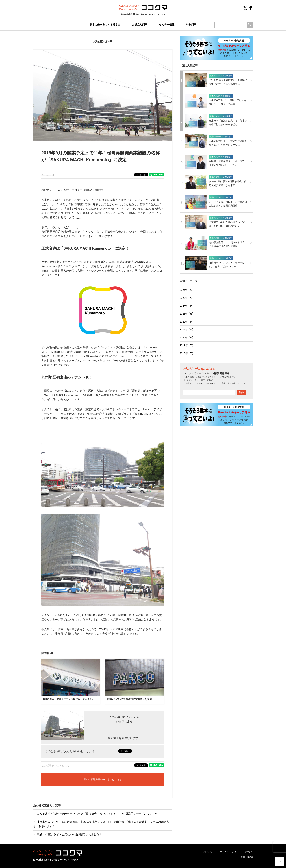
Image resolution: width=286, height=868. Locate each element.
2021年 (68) (186, 329)
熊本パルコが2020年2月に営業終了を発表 (130, 699)
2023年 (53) (186, 314)
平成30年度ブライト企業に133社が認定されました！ (68, 834)
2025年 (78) (186, 298)
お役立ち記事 (140, 25)
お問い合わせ (209, 852)
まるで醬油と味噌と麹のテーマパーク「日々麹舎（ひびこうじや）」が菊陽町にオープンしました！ (97, 814)
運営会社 (249, 852)
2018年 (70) (186, 353)
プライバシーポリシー (230, 852)
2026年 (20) (186, 290)
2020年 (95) (186, 338)
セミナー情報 (167, 25)
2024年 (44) (186, 306)
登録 (241, 392)
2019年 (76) (186, 345)
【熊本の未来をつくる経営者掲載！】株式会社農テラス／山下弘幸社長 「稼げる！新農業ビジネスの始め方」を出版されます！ (103, 824)
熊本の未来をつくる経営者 (105, 25)
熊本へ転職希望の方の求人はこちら (103, 779)
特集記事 (191, 25)
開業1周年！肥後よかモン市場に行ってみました (69, 699)
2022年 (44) (186, 322)
